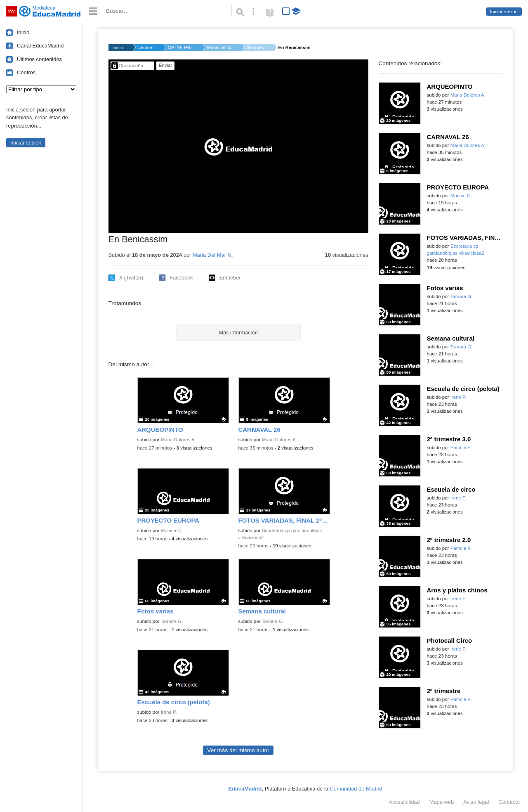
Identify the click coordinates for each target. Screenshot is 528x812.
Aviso (476, 802)
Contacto (509, 802)
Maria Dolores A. (178, 440)
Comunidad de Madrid (356, 789)
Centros (26, 72)
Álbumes (255, 47)
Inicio (23, 32)
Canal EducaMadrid (40, 46)
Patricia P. (461, 447)
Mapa (442, 802)
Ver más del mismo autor (238, 750)
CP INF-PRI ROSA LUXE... (180, 47)
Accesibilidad (404, 802)
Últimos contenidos (39, 59)
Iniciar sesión (504, 12)
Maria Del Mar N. (219, 47)
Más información (238, 333)
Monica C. (172, 530)
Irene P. (169, 712)
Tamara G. (172, 621)
